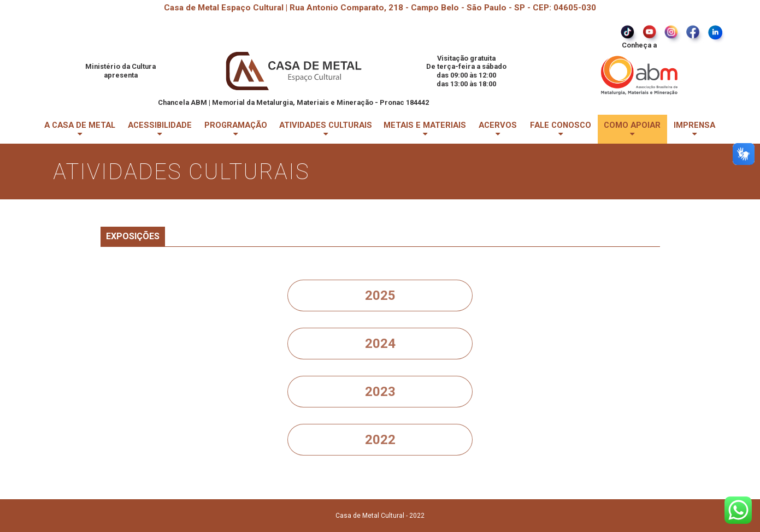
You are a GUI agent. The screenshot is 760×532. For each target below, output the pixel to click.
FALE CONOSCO (561, 129)
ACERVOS (498, 129)
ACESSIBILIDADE (160, 129)
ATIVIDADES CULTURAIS (326, 129)
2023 (380, 392)
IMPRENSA (694, 129)
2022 (380, 440)
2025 (380, 295)
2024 (380, 344)
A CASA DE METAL (80, 129)
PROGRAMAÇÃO (236, 129)
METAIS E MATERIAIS (425, 129)
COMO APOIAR (632, 129)
